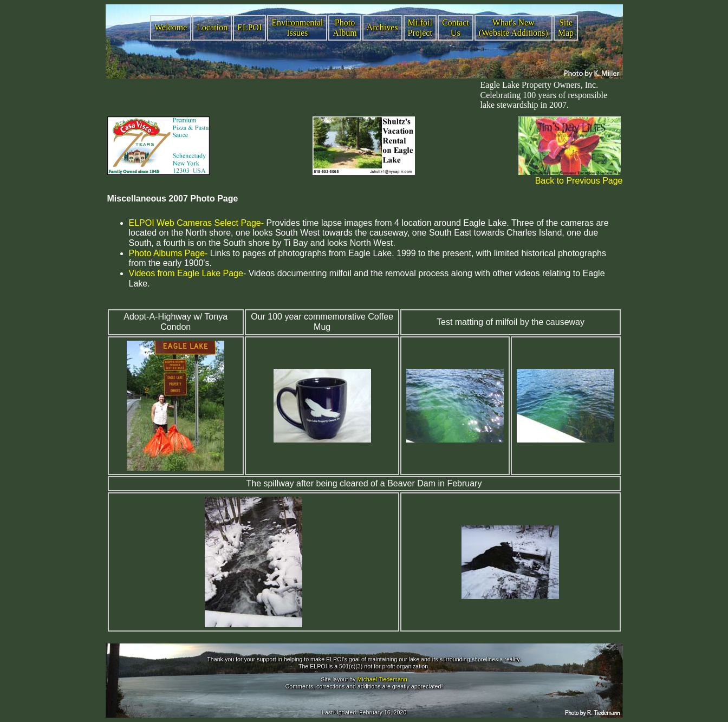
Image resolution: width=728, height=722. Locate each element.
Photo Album (344, 28)
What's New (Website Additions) (513, 28)
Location (212, 27)
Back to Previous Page (579, 181)
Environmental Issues (297, 28)
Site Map (566, 28)
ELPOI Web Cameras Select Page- (197, 223)
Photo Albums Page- (168, 253)
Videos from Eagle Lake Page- (188, 273)
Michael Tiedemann (382, 679)
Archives (382, 27)
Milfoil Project (420, 28)
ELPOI (249, 27)
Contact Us (456, 28)
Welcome (171, 27)
